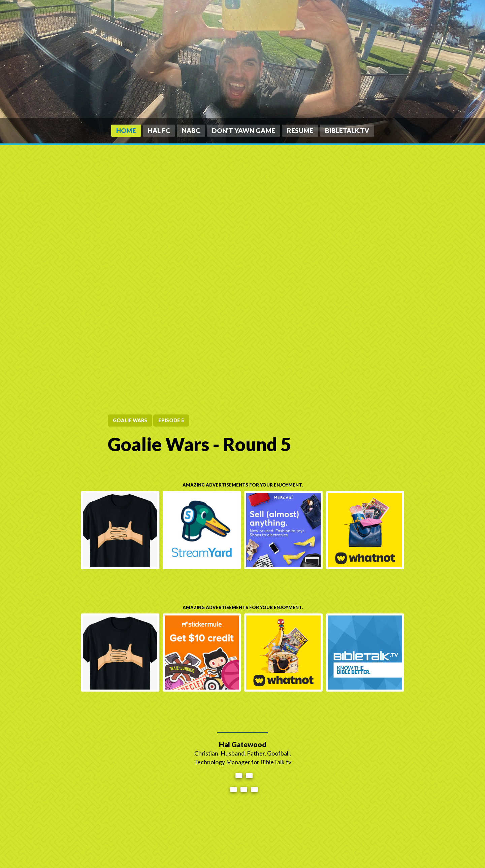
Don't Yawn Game (244, 130)
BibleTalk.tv (347, 130)
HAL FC (159, 130)
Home (126, 130)
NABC (191, 130)
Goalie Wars (130, 420)
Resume (300, 130)
